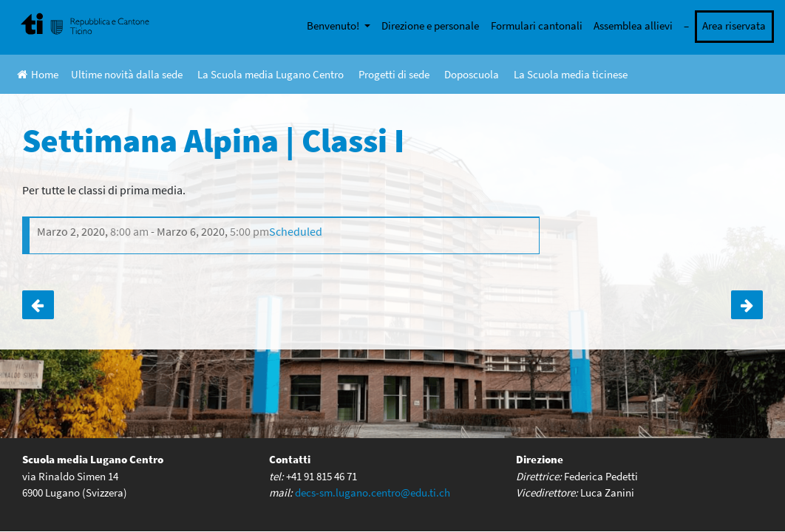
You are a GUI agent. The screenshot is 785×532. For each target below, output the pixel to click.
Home (38, 74)
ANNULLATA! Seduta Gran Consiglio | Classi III (747, 305)
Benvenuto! (334, 25)
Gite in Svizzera (38, 305)
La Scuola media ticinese (571, 74)
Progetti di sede (394, 74)
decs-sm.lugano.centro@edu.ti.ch (373, 492)
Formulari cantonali (537, 25)
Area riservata (734, 25)
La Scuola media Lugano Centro (271, 74)
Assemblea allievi (633, 25)
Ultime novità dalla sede (127, 74)
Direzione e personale (430, 25)
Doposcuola (472, 74)
